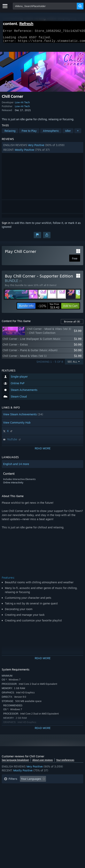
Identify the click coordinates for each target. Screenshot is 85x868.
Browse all (72, 324)
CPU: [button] (7, 799)
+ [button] (78, 133)
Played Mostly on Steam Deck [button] (23, 793)
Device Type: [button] (40, 799)
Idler (68, 133)
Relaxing (10, 133)
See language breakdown (15, 762)
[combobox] (45, 6)
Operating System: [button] (61, 793)
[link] (49, 308)
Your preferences (65, 762)
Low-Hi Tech (22, 105)
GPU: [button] (21, 799)
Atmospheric (51, 133)
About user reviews (43, 762)
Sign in (6, 225)
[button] (43, 150)
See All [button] (72, 364)
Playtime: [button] (62, 787)
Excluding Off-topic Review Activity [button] (27, 787)
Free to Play (29, 133)
